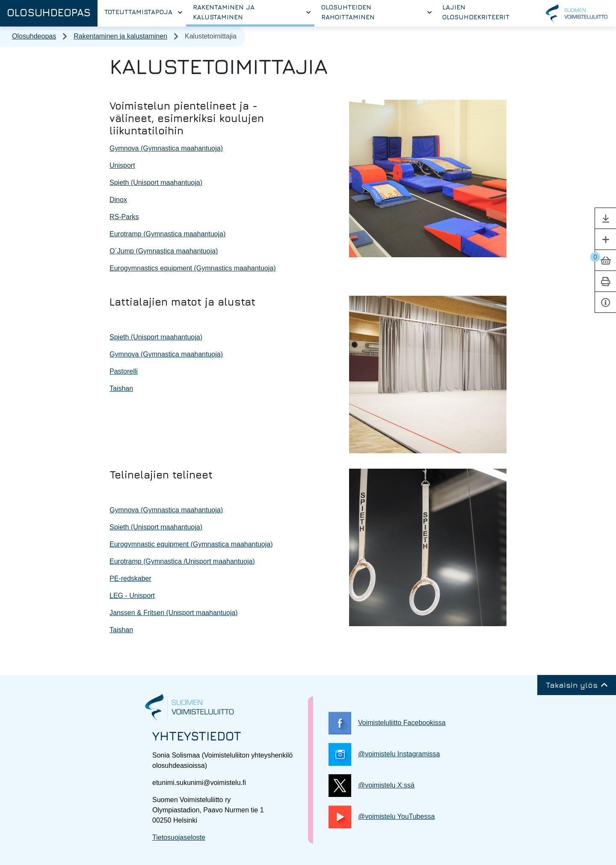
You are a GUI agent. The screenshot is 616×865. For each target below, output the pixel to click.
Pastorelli (124, 371)
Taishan (121, 388)
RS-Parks (124, 217)
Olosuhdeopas (49, 12)
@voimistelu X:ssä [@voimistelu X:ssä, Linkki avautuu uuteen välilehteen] (372, 786)
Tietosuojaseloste (179, 837)
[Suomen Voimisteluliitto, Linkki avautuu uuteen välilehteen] (576, 13)
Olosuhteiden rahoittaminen (348, 12)
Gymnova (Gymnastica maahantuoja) (166, 148)
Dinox (118, 200)
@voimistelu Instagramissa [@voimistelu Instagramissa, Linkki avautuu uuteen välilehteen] (384, 754)
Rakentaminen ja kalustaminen (224, 12)
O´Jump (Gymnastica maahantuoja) (164, 251)
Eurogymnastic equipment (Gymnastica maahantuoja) (191, 544)
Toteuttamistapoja (138, 12)
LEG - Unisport (132, 596)
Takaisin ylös (577, 685)
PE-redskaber (130, 578)
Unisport (122, 165)
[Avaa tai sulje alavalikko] (180, 12)
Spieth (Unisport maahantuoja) (156, 183)
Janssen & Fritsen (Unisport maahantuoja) (174, 613)
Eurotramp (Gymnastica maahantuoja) (167, 234)
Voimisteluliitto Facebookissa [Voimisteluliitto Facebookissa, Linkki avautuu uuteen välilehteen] (387, 723)
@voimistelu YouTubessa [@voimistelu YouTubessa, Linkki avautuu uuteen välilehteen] (382, 817)
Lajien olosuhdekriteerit (476, 12)
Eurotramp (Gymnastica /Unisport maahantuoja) (182, 561)
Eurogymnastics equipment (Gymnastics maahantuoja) (193, 268)
